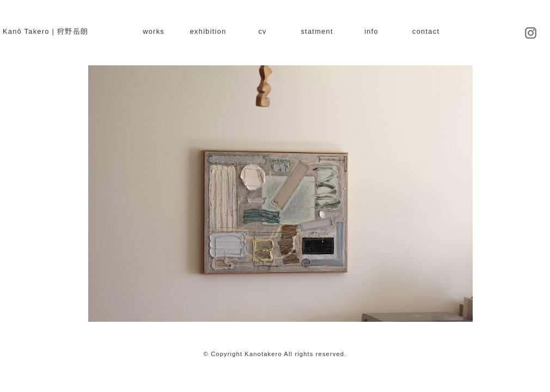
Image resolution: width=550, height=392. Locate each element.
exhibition (208, 31)
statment (317, 31)
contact (426, 31)
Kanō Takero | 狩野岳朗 (45, 31)
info (371, 31)
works (154, 31)
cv (262, 31)
